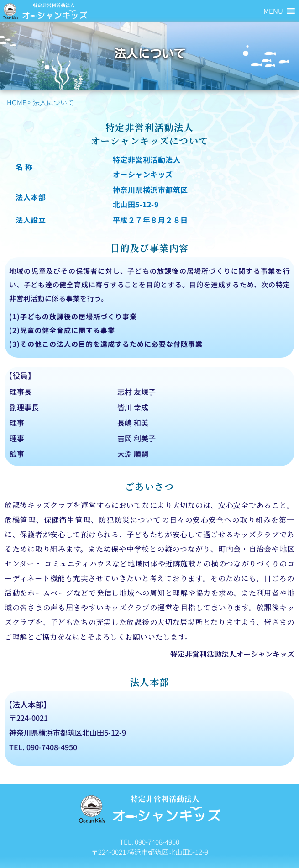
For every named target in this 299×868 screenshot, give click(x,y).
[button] (273, 11)
